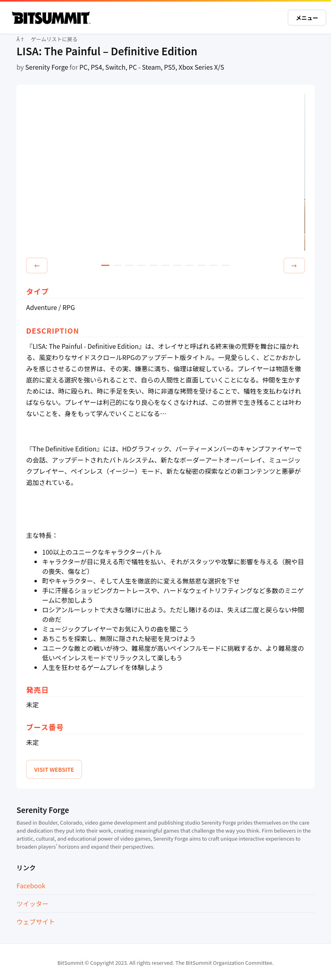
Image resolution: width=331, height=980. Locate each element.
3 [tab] (129, 265)
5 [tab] (153, 265)
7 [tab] (177, 265)
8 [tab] (189, 265)
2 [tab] (117, 265)
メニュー (307, 18)
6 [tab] (165, 265)
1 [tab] (105, 265)
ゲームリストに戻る (54, 39)
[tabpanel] (165, 173)
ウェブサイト (36, 922)
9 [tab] (201, 265)
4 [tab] (141, 265)
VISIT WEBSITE (54, 769)
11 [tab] (225, 265)
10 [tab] (213, 265)
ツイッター (32, 904)
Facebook (31, 885)
